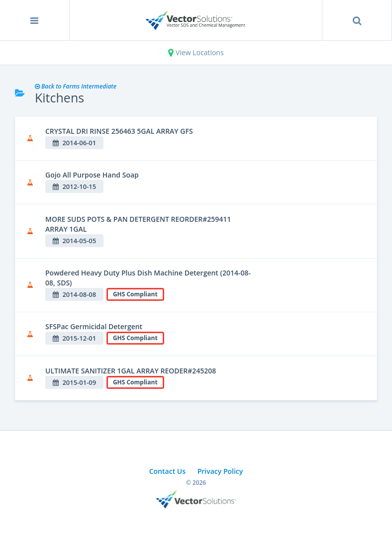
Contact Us (167, 471)
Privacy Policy (220, 471)
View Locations (196, 52)
